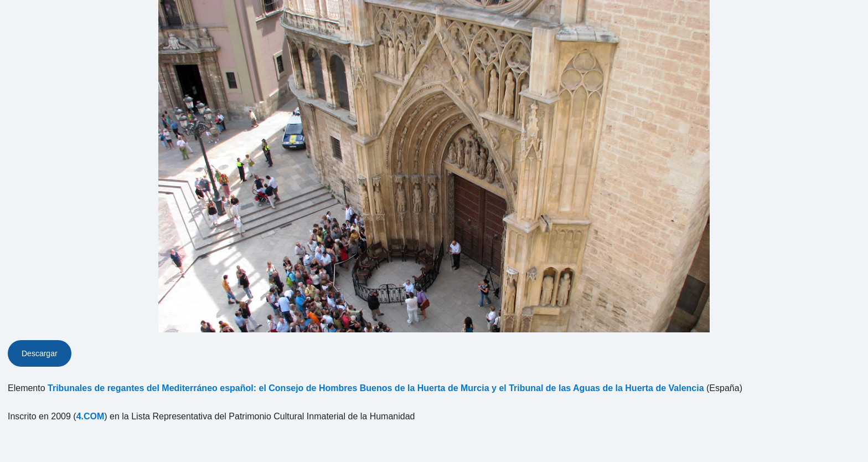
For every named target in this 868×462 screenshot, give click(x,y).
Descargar (40, 353)
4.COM (91, 416)
